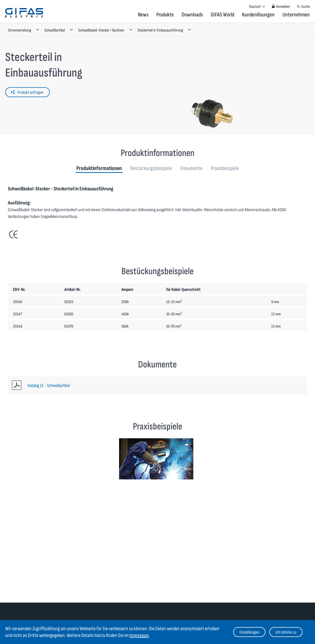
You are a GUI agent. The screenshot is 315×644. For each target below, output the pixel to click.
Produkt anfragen (30, 92)
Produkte (165, 15)
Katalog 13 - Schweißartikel (49, 386)
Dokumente (191, 168)
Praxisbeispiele (225, 168)
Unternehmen (296, 15)
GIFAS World (223, 15)
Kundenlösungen (258, 15)
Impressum (139, 635)
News (143, 15)
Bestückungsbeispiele (151, 168)
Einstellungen (249, 632)
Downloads (192, 15)
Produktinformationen (99, 168)
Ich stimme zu (286, 632)
